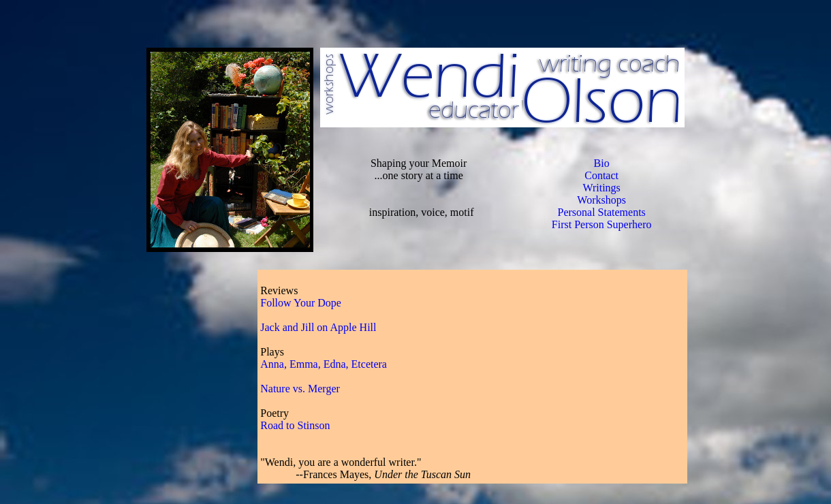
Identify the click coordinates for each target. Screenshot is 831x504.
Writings (601, 188)
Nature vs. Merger (300, 389)
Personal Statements (601, 212)
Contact (601, 175)
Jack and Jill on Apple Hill (318, 327)
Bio (602, 163)
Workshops (601, 200)
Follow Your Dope (301, 303)
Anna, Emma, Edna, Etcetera (324, 364)
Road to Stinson (295, 425)
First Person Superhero (602, 224)
